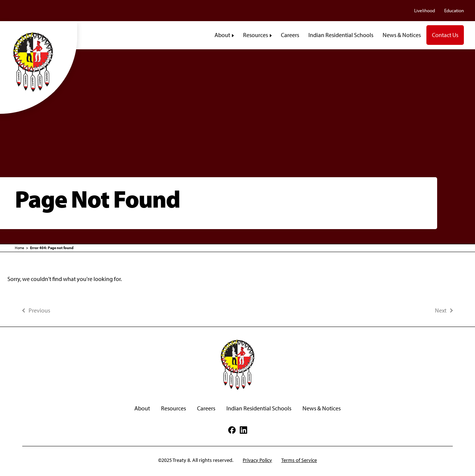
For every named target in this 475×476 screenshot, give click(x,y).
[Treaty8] (39, 62)
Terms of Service (299, 460)
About (142, 408)
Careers (206, 408)
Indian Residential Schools (259, 408)
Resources (173, 408)
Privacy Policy (257, 460)
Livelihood (425, 11)
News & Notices (322, 408)
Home (19, 248)
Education (454, 11)
